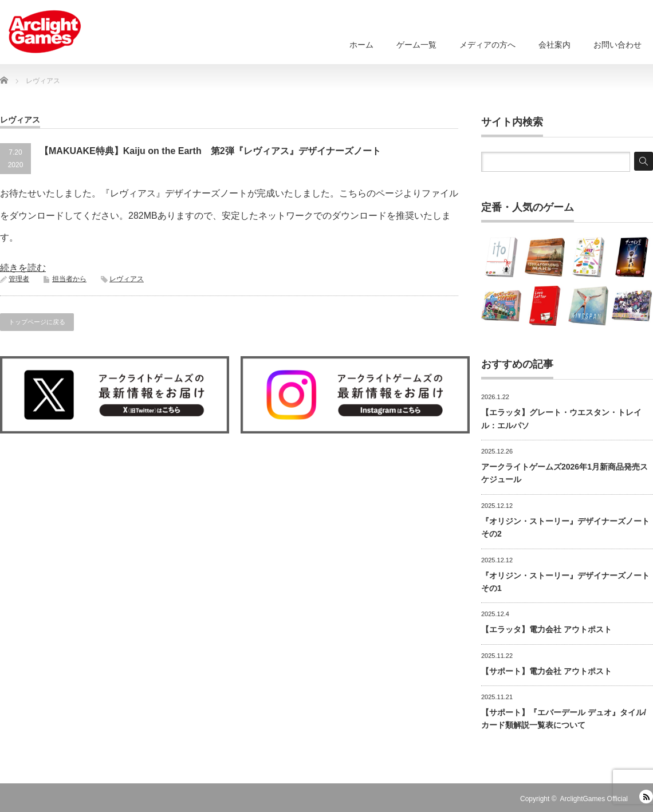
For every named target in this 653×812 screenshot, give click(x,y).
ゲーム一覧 (416, 45)
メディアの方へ (487, 45)
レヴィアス (127, 279)
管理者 (19, 279)
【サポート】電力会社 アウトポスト (546, 671)
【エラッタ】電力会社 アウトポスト (546, 629)
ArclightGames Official (594, 799)
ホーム (361, 45)
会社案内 (554, 45)
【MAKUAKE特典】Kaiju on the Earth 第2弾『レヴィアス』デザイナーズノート (210, 151)
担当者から (69, 279)
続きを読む (23, 268)
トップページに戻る (37, 322)
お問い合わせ (617, 45)
